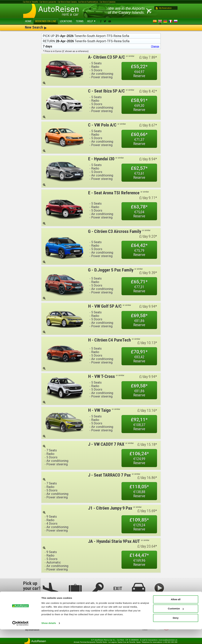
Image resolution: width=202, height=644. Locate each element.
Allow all (176, 614)
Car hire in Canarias (107, 2)
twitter (105, 21)
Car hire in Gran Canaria (67, 2)
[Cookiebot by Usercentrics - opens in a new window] (20, 638)
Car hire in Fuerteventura (88, 2)
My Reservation (165, 8)
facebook (101, 21)
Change (155, 46)
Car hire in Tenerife (30, 2)
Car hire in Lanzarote (48, 2)
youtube (110, 21)
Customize (176, 623)
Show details (49, 638)
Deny (176, 633)
